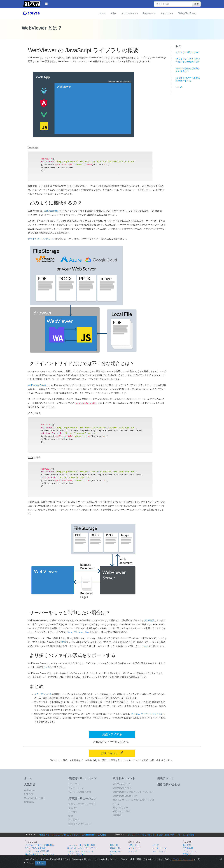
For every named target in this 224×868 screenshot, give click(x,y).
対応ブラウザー (120, 808)
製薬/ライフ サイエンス (80, 824)
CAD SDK (29, 802)
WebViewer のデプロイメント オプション (133, 792)
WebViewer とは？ (122, 784)
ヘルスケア (74, 820)
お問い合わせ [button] (112, 753)
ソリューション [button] (129, 13)
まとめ (179, 87)
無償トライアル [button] (112, 734)
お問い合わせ (134, 845)
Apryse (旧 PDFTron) (37, 13)
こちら (145, 646)
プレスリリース (190, 851)
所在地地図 (188, 848)
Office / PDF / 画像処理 (35, 848)
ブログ (155, 845)
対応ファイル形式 (121, 811)
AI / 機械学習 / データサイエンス (40, 854)
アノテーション (76, 788)
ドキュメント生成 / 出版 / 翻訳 (81, 845)
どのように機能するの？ (188, 52)
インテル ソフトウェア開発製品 (39, 845)
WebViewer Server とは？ (125, 796)
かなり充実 (149, 620)
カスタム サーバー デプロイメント (148, 714)
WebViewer (30, 790)
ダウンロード (134, 848)
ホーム (103, 13)
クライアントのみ (43, 694)
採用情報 (187, 854)
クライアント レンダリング (41, 239)
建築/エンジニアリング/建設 (82, 804)
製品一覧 (114, 845)
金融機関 (73, 808)
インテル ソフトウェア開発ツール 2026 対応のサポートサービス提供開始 (161, 835)
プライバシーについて (158, 859)
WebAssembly (51, 211)
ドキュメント (167, 13)
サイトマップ (181, 859)
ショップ (132, 851)
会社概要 (187, 845)
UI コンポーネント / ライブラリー (83, 848)
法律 (71, 816)
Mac (87, 632)
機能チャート (149, 13)
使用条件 (171, 859)
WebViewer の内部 (122, 788)
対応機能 (117, 815)
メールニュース (160, 848)
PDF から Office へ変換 (80, 792)
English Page (194, 859)
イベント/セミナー (161, 851)
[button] (46, 4)
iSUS (112, 854)
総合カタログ (116, 851)
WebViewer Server (37, 385)
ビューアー (74, 784)
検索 (196, 4)
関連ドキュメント (124, 778)
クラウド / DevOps (76, 854)
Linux (69, 632)
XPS (63, 642)
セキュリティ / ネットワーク (80, 851)
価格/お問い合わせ (187, 13)
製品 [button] (113, 13)
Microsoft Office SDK (34, 798)
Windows (79, 632)
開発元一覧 (115, 848)
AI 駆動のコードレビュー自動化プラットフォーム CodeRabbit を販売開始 (72, 835)
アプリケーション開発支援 (37, 851)
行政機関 (73, 812)
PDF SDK (29, 794)
